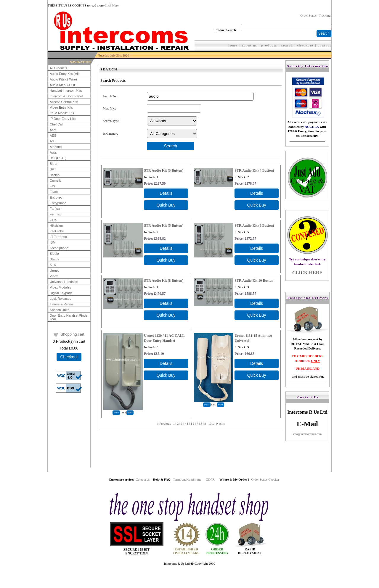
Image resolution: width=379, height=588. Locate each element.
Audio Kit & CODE (63, 85)
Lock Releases (60, 299)
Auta (53, 152)
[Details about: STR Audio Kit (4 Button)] (257, 193)
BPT (53, 169)
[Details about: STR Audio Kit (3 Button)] (166, 193)
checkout (306, 45)
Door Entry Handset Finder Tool (69, 317)
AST (53, 141)
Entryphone (58, 203)
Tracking (325, 15)
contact (325, 45)
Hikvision (56, 225)
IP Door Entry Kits (63, 119)
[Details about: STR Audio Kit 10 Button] (257, 303)
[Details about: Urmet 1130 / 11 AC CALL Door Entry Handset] (166, 363)
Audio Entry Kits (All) (65, 74)
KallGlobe (57, 231)
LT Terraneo (58, 237)
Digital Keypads (61, 293)
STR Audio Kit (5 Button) (164, 225)
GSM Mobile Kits (62, 113)
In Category (110, 133)
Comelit (55, 181)
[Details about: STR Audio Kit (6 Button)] (257, 248)
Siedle (54, 254)
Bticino (55, 175)
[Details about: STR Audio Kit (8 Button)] (166, 303)
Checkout (69, 357)
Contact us (143, 479)
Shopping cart (72, 334)
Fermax (55, 214)
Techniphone (59, 248)
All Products (58, 68)
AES (53, 136)
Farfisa (55, 209)
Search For (110, 96)
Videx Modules (60, 287)
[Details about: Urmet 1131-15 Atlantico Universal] (257, 363)
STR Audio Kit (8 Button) (164, 281)
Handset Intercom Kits (66, 91)
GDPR (210, 479)
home (233, 45)
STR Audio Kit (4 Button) (254, 170)
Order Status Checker (265, 479)
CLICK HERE (307, 273)
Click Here (112, 5)
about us (249, 45)
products (269, 45)
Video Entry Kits (61, 107)
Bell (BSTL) (58, 158)
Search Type (111, 121)
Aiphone (56, 147)
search (287, 45)
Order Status (308, 15)
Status (54, 259)
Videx (54, 276)
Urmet (54, 270)
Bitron (54, 164)
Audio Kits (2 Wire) (63, 79)
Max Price (110, 108)
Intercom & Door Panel (66, 96)
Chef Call (56, 124)
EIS (52, 186)
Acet (53, 130)
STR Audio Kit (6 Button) (254, 225)
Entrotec (56, 197)
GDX (53, 220)
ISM (53, 242)
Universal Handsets (64, 282)
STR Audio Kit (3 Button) (164, 170)
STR (53, 265)
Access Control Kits (64, 102)
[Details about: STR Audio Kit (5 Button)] (166, 248)
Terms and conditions (187, 479)
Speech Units (59, 310)
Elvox (54, 192)
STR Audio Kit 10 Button (254, 281)
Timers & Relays (62, 304)
